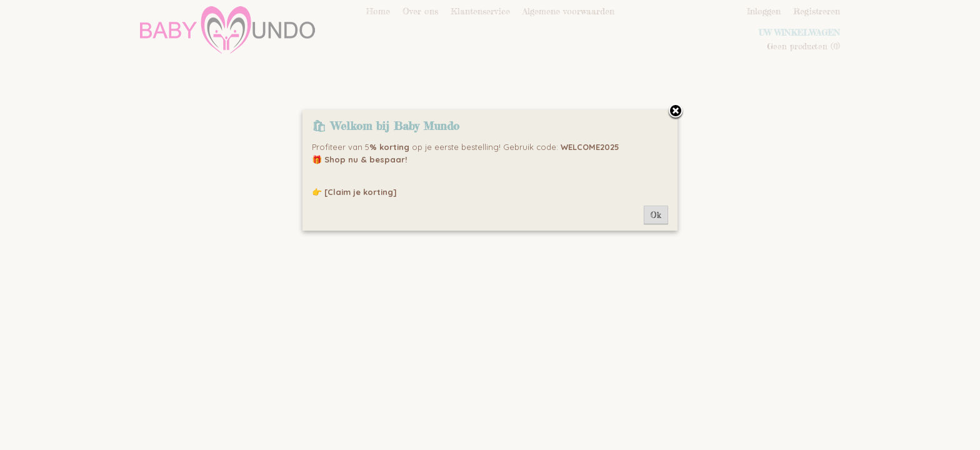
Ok (656, 215)
